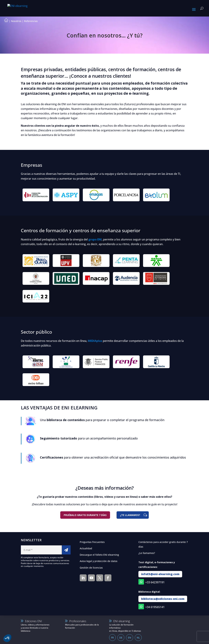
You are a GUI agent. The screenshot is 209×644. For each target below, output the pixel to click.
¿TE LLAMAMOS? (130, 515)
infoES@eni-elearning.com (160, 574)
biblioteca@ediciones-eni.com (163, 599)
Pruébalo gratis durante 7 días (85, 515)
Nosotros (16, 21)
